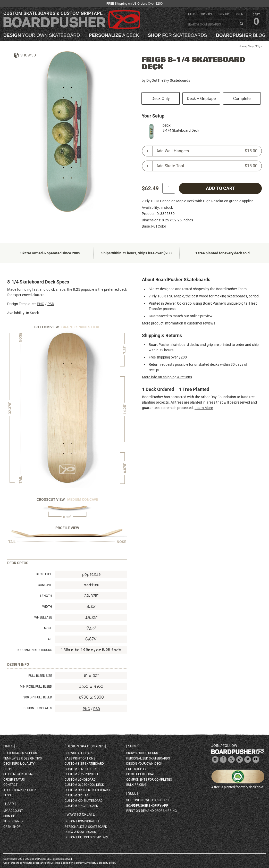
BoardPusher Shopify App (147, 806)
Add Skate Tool (207, 166)
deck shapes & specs (20, 753)
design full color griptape (87, 837)
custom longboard (80, 780)
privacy (80, 863)
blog (241, 36)
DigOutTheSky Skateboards (168, 80)
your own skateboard (42, 36)
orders (206, 14)
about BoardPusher (19, 790)
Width (47, 607)
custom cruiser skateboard (87, 790)
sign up (223, 14)
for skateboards (177, 36)
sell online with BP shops (147, 800)
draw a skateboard (80, 832)
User (10, 804)
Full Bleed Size (40, 676)
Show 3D (28, 55)
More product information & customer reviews (179, 323)
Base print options (80, 758)
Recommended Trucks (34, 650)
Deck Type (44, 574)
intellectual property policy (101, 863)
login (239, 14)
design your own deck (144, 764)
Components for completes (149, 780)
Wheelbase (43, 617)
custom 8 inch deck (81, 769)
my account (13, 811)
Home (242, 46)
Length (46, 596)
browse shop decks (142, 753)
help (192, 14)
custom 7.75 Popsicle (82, 774)
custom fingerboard (81, 806)
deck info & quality (19, 764)
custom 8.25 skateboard (84, 764)
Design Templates (38, 708)
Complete (242, 99)
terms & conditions (64, 863)
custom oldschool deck (84, 785)
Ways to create (81, 814)
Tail (49, 639)
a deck (114, 36)
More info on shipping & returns (167, 377)
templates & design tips (23, 758)
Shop (251, 46)
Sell (132, 793)
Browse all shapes (80, 753)
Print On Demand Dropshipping (152, 811)
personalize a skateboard (86, 827)
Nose (48, 628)
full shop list (138, 769)
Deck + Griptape (201, 99)
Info (9, 746)
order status (14, 780)
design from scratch (82, 821)
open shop (12, 827)
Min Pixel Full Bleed (36, 687)
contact (10, 785)
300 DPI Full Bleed (38, 697)
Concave (45, 585)
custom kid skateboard (84, 801)
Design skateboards (85, 746)
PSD (51, 304)
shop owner (13, 821)
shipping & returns (19, 774)
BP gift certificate (141, 774)
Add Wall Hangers (207, 151)
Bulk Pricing (136, 785)
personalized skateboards (148, 758)
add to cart (220, 188)
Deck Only (161, 99)
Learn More (204, 408)
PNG (41, 304)
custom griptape (78, 795)
